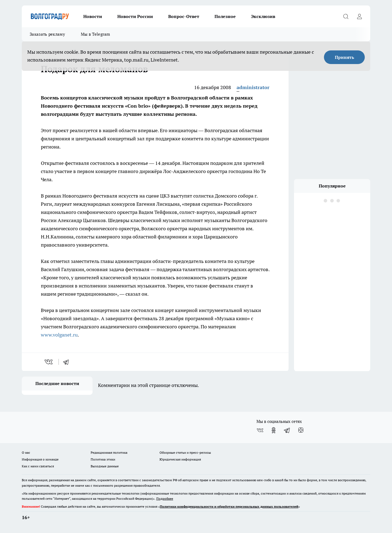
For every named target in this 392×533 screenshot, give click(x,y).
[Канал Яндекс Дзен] (301, 430)
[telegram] (68, 362)
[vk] (49, 362)
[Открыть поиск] (346, 16)
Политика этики (103, 459)
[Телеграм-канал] (287, 430)
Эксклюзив (263, 16)
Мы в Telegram (96, 34)
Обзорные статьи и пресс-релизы (185, 452)
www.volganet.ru (59, 335)
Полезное (225, 16)
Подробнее (165, 499)
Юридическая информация (180, 459)
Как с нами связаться (38, 466)
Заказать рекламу (47, 34)
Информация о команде (40, 459)
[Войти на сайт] (359, 16)
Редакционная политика (109, 452)
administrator (253, 87)
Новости (93, 16)
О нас (26, 452)
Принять (344, 57)
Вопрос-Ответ (184, 16)
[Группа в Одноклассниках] (274, 430)
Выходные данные (105, 466)
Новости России (135, 16)
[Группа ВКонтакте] (260, 430)
